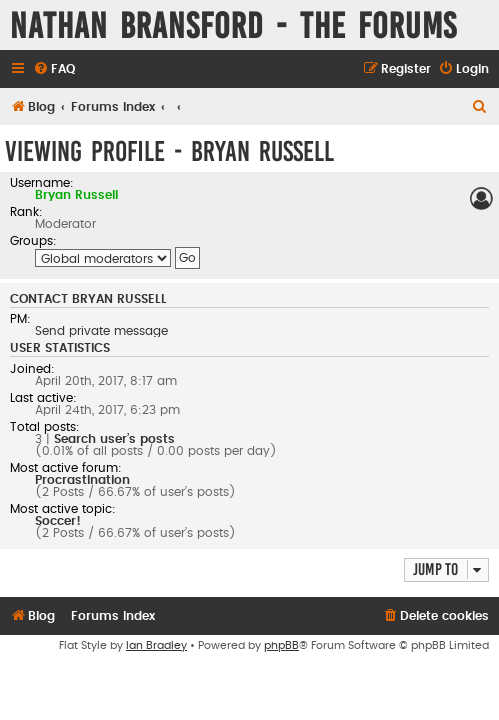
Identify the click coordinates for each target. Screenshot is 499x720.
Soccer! (58, 521)
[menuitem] (54, 69)
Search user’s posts (114, 439)
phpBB (281, 645)
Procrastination (82, 480)
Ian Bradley (156, 645)
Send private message (101, 331)
